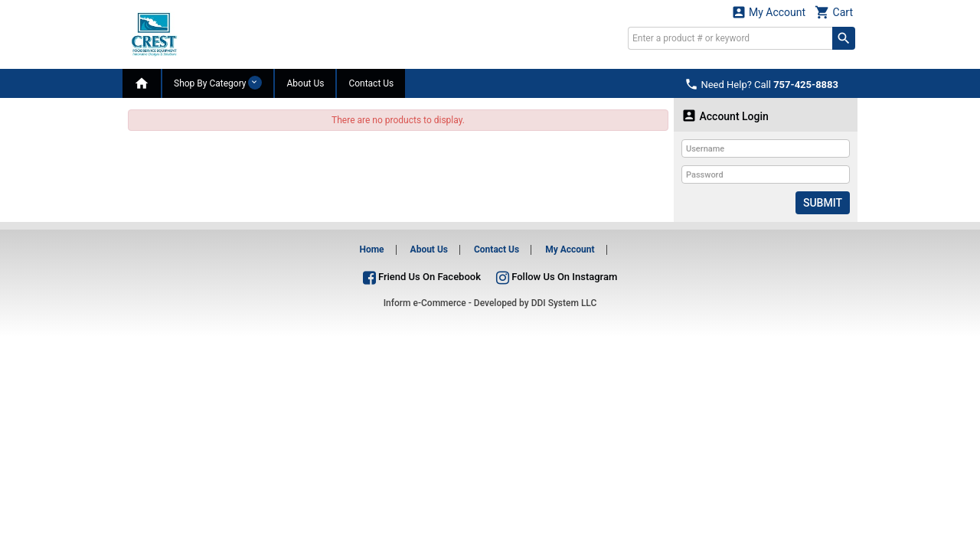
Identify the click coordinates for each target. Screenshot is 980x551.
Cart (834, 12)
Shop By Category (218, 83)
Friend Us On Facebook (422, 277)
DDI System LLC (564, 303)
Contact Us (371, 83)
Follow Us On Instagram (557, 277)
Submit (823, 203)
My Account (769, 12)
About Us (305, 83)
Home (371, 249)
